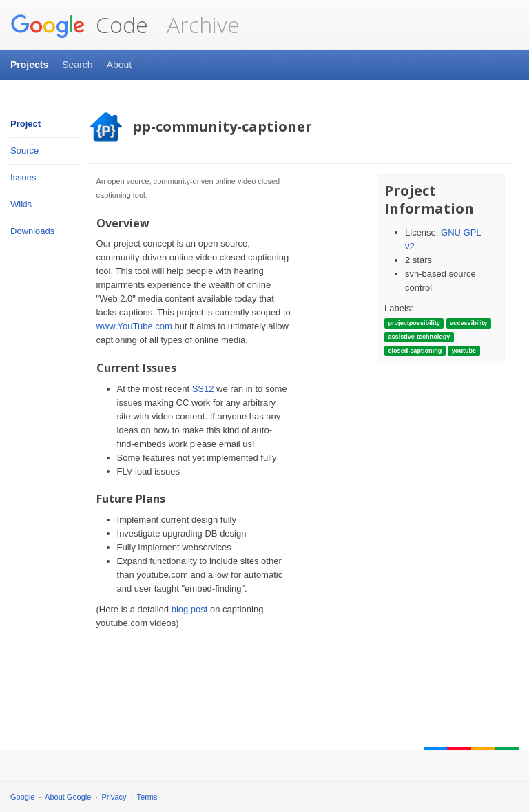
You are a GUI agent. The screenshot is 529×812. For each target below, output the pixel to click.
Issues (23, 177)
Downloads (32, 231)
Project (25, 124)
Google (22, 797)
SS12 (203, 389)
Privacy (114, 797)
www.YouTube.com (134, 326)
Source (24, 150)
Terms (147, 797)
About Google (68, 797)
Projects (29, 65)
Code (79, 25)
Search (77, 65)
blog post (190, 609)
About (120, 65)
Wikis (21, 204)
